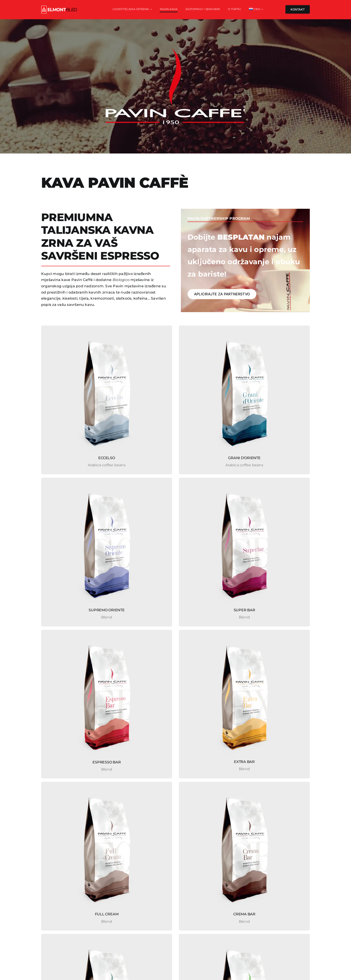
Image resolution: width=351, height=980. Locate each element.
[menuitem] (256, 10)
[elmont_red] (59, 7)
